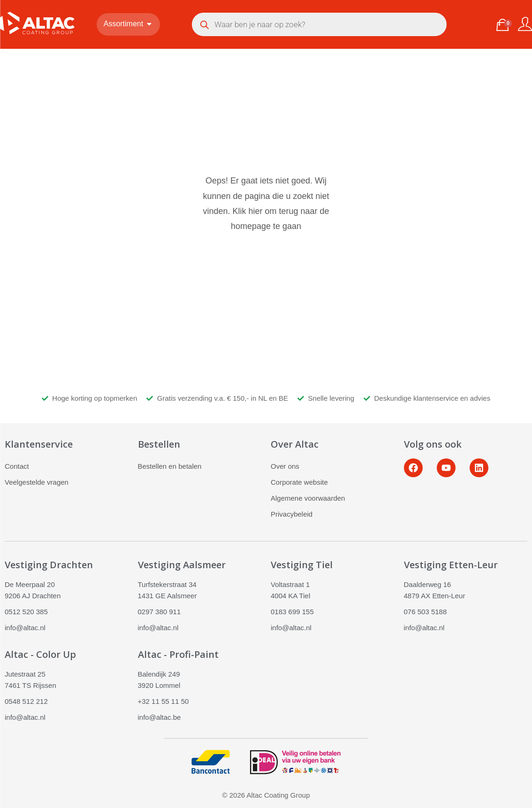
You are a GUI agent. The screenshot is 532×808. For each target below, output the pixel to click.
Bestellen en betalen (170, 466)
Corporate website (299, 482)
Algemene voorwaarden (308, 498)
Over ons (285, 466)
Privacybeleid (292, 514)
